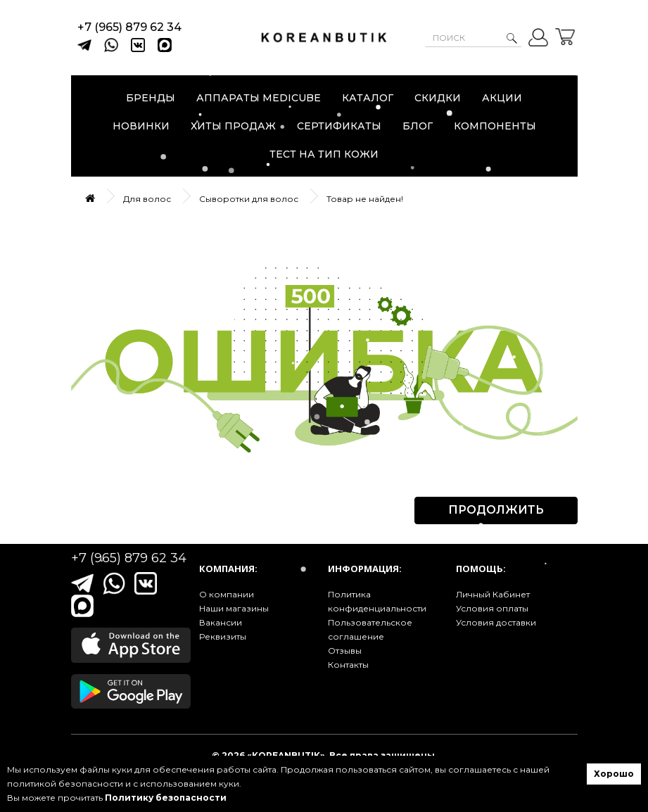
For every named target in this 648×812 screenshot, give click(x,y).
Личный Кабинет (493, 594)
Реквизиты (223, 636)
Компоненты (495, 126)
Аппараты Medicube (259, 98)
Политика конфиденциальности (377, 601)
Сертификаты (339, 126)
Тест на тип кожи (324, 154)
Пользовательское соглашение (370, 629)
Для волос (147, 199)
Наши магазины (234, 608)
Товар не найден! (365, 199)
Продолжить (496, 510)
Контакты (348, 665)
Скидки (438, 98)
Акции (502, 98)
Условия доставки (496, 622)
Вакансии (221, 622)
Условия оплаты (492, 608)
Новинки (141, 126)
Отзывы (345, 651)
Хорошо (614, 774)
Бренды (151, 98)
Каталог (368, 98)
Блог (418, 126)
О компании (227, 594)
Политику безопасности (166, 798)
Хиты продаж (233, 126)
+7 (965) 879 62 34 (129, 27)
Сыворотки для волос (249, 199)
